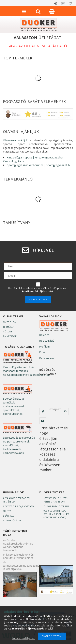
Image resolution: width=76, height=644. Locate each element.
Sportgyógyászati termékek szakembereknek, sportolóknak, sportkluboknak (14, 406)
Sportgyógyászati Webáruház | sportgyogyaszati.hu (39, 165)
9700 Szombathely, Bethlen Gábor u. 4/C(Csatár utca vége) (56, 514)
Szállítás (9, 516)
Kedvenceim (47, 358)
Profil (63, 3)
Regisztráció (47, 341)
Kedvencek (70, 3)
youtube (43, 421)
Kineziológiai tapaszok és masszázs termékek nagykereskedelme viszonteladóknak (26, 371)
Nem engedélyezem (24, 638)
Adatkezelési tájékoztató (18, 506)
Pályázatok (10, 336)
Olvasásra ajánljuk (15, 140)
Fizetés (7, 511)
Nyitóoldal (10, 322)
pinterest (65, 412)
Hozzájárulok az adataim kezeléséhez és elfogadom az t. (38, 290)
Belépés (56, 3)
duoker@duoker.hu (56, 506)
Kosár (43, 352)
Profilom (44, 347)
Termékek (9, 327)
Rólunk (8, 332)
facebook (43, 412)
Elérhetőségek (12, 520)
